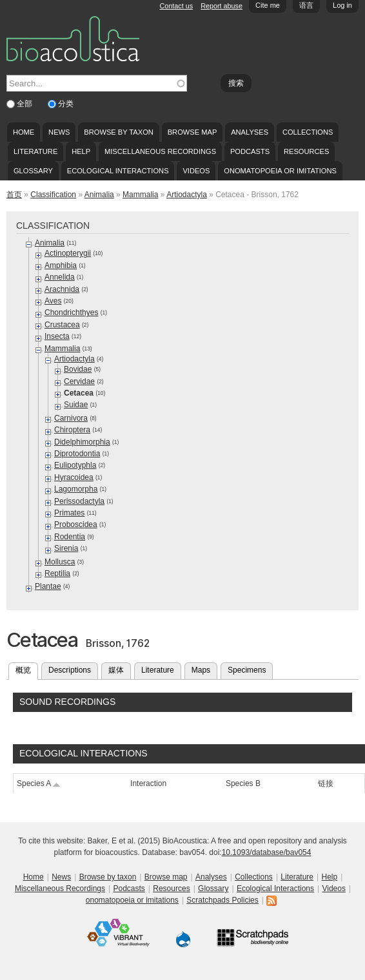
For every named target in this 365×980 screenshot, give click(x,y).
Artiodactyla (187, 195)
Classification (53, 195)
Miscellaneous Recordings (160, 151)
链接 (326, 783)
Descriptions (70, 670)
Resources (306, 151)
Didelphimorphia (82, 442)
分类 (66, 104)
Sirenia (66, 548)
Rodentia (70, 537)
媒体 (116, 670)
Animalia (99, 195)
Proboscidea (76, 524)
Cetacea (79, 393)
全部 (25, 104)
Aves (53, 301)
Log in (342, 5)
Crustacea (62, 325)
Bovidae (78, 369)
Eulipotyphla (75, 465)
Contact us (177, 6)
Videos (196, 171)
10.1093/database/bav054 (267, 852)
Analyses (250, 132)
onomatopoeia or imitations (280, 171)
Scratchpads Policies (222, 900)
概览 (27, 669)
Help (81, 151)
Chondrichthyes (71, 312)
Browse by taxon (119, 132)
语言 (306, 5)
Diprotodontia (77, 454)
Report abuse (222, 6)
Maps (201, 670)
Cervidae (79, 381)
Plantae (48, 586)
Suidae (76, 405)
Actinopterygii (68, 253)
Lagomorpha (76, 489)
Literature (35, 151)
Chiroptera (72, 430)
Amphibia (61, 265)
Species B (243, 783)
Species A (39, 783)
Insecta (57, 336)
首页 (14, 195)
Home (24, 132)
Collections (308, 132)
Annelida (60, 277)
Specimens (247, 670)
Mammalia (140, 195)
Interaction (148, 783)
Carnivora (71, 418)
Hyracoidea (74, 477)
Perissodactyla (79, 501)
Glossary (33, 171)
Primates (69, 513)
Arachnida (62, 289)
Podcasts (250, 151)
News (59, 132)
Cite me (268, 5)
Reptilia (57, 573)
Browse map (192, 132)
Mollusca (60, 562)
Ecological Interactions (118, 171)
